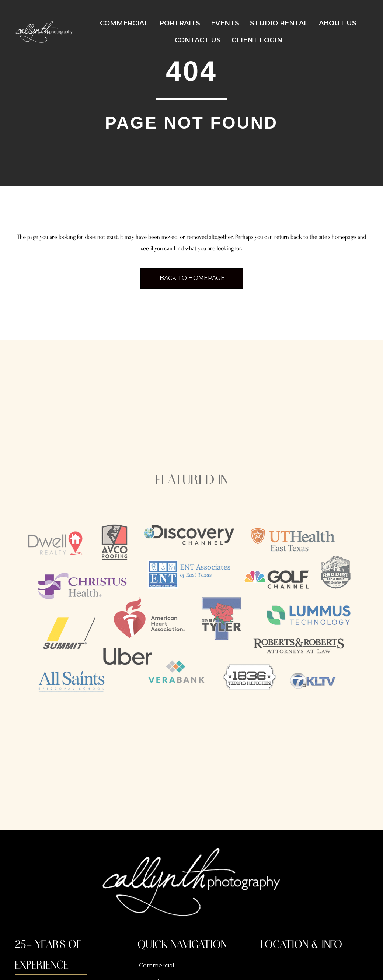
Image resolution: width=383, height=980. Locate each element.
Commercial (124, 23)
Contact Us (198, 40)
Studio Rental (279, 23)
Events (225, 23)
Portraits (180, 23)
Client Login (257, 40)
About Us (338, 23)
